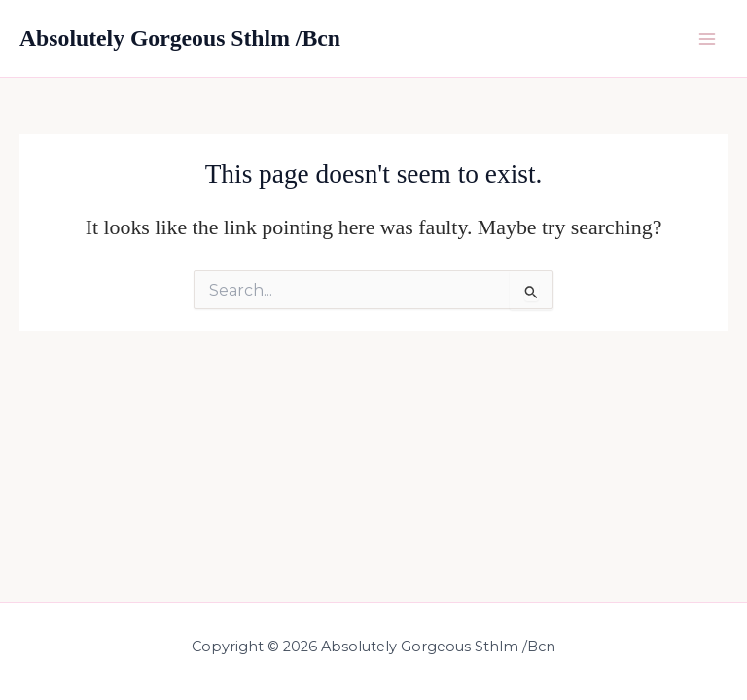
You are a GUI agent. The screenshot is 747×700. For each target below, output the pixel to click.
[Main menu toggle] (707, 39)
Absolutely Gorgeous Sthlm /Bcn (180, 38)
